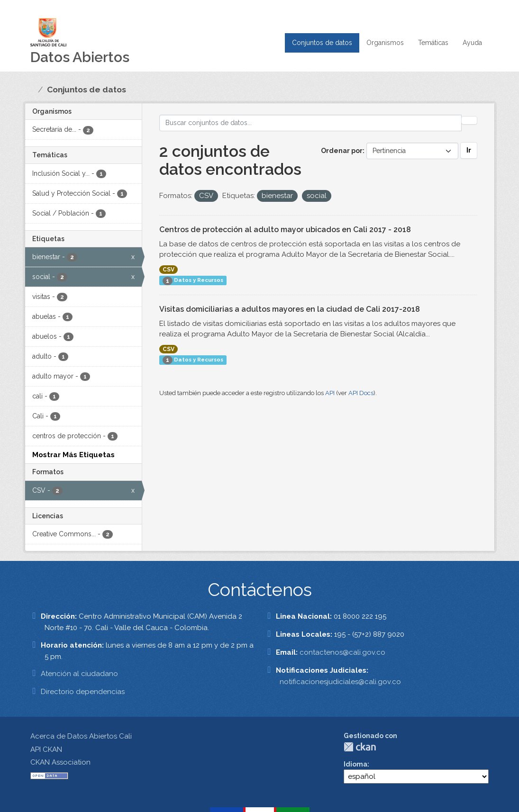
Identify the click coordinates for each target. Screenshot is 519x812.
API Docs (361, 393)
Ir (469, 150)
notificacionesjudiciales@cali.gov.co (340, 682)
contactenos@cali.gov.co (342, 652)
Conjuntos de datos (322, 43)
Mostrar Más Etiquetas (73, 455)
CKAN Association (60, 762)
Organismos (385, 43)
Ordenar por (342, 151)
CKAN (360, 747)
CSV (168, 270)
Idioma (355, 764)
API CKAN (46, 749)
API (330, 393)
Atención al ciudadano (79, 674)
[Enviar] (469, 120)
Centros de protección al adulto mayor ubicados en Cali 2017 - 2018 (285, 230)
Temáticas (433, 43)
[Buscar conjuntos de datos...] (310, 123)
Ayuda (472, 43)
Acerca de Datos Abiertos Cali (81, 736)
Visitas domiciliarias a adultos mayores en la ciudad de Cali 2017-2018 (290, 309)
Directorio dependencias (83, 692)
